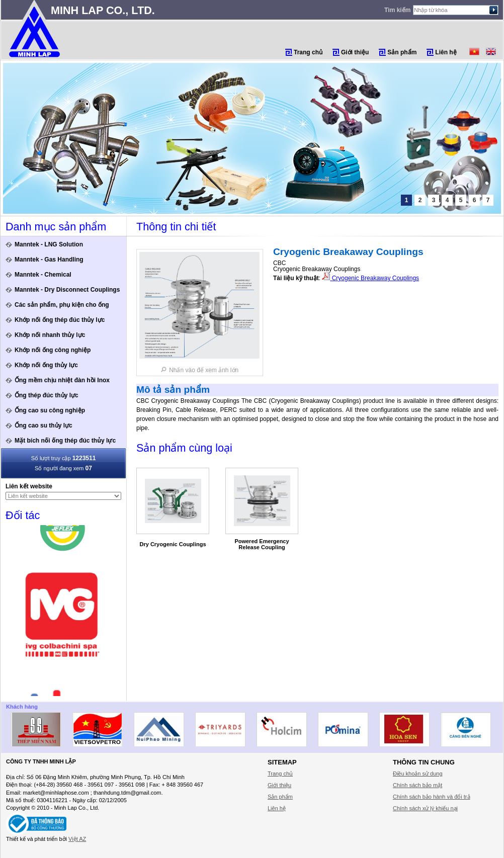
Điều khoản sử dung (418, 774)
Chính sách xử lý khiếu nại (425, 808)
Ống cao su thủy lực (44, 425)
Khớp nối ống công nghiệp (53, 350)
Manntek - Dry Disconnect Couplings (67, 290)
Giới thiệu (355, 52)
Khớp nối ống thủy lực (46, 365)
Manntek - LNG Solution (49, 244)
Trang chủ (308, 52)
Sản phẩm (402, 52)
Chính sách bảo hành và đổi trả (432, 797)
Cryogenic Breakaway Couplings (370, 278)
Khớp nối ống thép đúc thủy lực (60, 320)
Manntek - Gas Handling (49, 260)
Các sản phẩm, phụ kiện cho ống (62, 305)
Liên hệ (446, 52)
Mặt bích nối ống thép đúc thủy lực (65, 441)
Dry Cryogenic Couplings (173, 544)
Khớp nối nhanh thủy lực (50, 335)
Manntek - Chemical (43, 275)
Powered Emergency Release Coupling (262, 544)
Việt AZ (77, 839)
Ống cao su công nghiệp (50, 410)
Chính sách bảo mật (417, 785)
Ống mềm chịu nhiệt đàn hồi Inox (62, 380)
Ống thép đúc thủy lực (47, 395)
